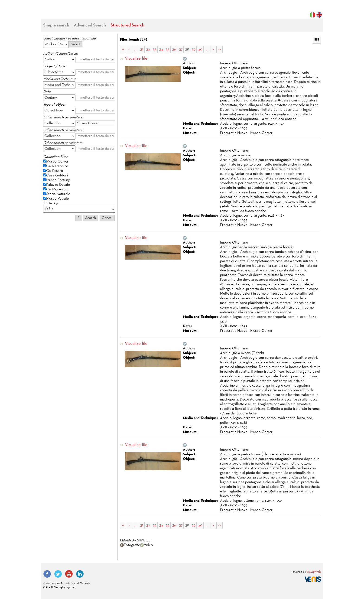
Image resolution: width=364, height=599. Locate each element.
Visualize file (136, 59)
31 (142, 49)
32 (148, 49)
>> (220, 49)
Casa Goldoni (57, 176)
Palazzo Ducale (58, 185)
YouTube (69, 574)
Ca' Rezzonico (57, 166)
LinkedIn (80, 574)
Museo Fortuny (58, 180)
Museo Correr (57, 162)
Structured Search (127, 25)
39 (194, 49)
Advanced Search (90, 25)
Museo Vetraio (58, 199)
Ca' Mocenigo (57, 189)
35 (168, 49)
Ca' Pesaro (55, 171)
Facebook (47, 574)
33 (155, 49)
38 (187, 49)
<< (123, 49)
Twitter (58, 574)
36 (174, 49)
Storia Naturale (58, 194)
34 (161, 49)
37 (181, 49)
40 (200, 49)
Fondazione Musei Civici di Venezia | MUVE (62, 12)
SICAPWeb (314, 572)
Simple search (56, 25)
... (135, 49)
